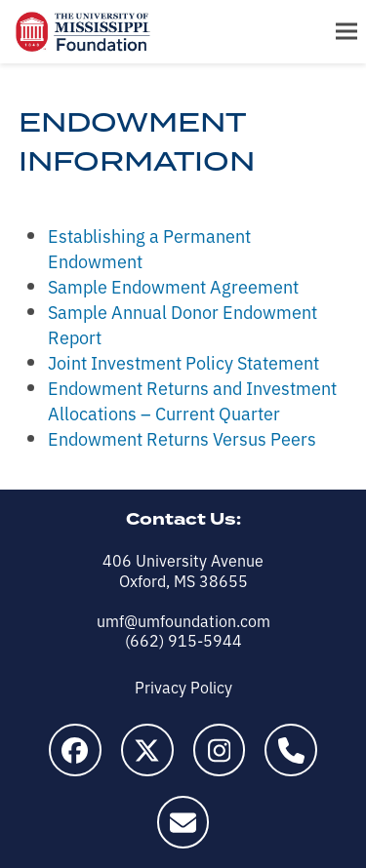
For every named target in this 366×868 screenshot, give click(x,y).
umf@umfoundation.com (183, 620)
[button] (346, 32)
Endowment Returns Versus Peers (182, 438)
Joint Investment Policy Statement (183, 362)
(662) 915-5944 (183, 640)
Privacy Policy (183, 687)
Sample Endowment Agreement (173, 286)
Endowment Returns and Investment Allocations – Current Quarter (192, 400)
